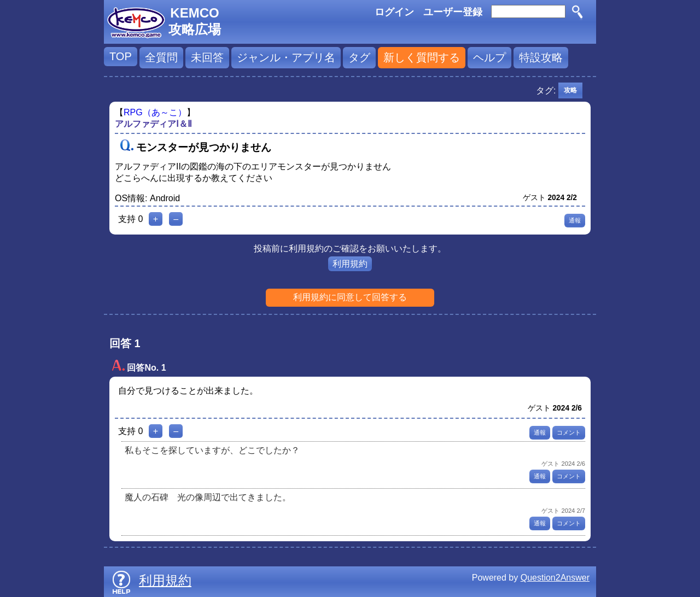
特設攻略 (541, 57)
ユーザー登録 (453, 12)
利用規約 (350, 264)
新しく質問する (422, 57)
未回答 (207, 57)
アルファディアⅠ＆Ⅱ (153, 124)
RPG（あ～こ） (155, 112)
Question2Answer (555, 578)
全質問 (161, 57)
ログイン (394, 12)
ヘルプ (489, 57)
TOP (121, 56)
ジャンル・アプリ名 (286, 57)
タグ (359, 57)
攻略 (570, 90)
